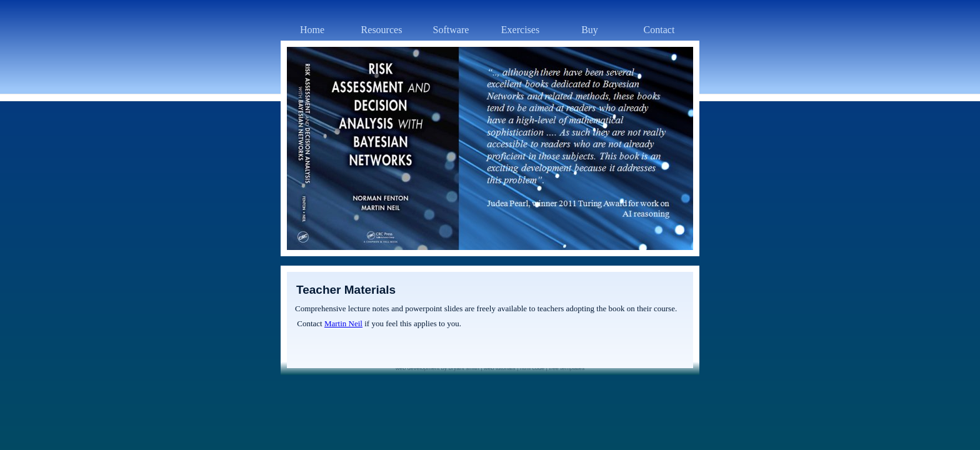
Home (312, 30)
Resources (382, 30)
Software (451, 30)
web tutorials (500, 368)
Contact (659, 30)
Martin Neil (343, 323)
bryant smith (464, 368)
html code (532, 368)
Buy (590, 30)
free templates (567, 368)
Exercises (520, 30)
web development (418, 368)
